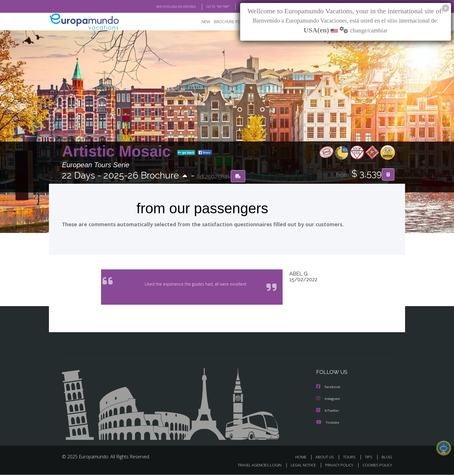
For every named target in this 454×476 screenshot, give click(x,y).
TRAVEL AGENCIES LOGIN (254, 466)
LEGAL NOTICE (299, 466)
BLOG (237, 7)
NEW (200, 22)
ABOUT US (326, 458)
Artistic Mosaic (118, 151)
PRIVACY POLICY (337, 466)
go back (186, 153)
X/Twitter (328, 412)
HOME (303, 458)
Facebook (329, 388)
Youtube (328, 423)
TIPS (369, 458)
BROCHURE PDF (224, 22)
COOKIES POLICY (376, 466)
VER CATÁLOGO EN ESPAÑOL (163, 7)
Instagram (329, 400)
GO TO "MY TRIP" (209, 7)
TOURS (350, 458)
